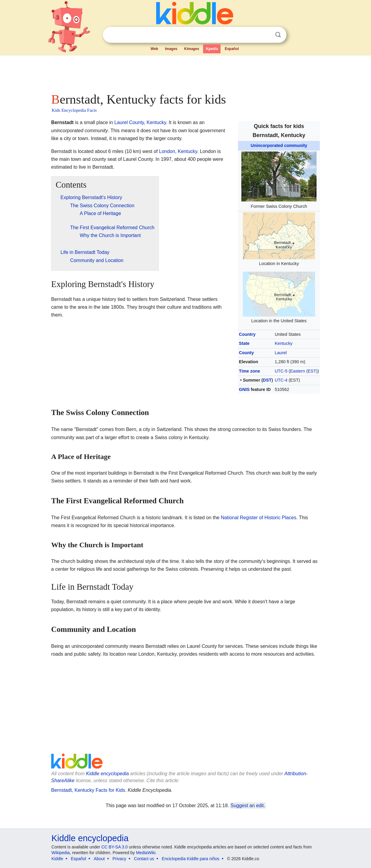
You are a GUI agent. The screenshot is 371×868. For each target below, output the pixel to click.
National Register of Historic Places (259, 518)
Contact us (144, 859)
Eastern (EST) (304, 371)
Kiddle (57, 859)
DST (267, 380)
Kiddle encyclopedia (107, 774)
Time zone (249, 371)
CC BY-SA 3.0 (114, 847)
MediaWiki (146, 853)
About (99, 859)
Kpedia (212, 49)
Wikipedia (61, 853)
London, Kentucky (178, 151)
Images (171, 49)
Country (247, 334)
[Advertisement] (185, 72)
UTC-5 (281, 371)
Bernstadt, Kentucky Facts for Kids (88, 790)
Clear (266, 35)
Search (278, 35)
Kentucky (284, 343)
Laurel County (129, 122)
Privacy (119, 859)
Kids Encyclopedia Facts (74, 110)
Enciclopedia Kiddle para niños (191, 859)
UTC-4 (281, 380)
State (244, 343)
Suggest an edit (247, 806)
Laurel (281, 353)
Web (155, 49)
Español (232, 49)
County (246, 353)
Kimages (192, 49)
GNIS (244, 389)
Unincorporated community (279, 145)
